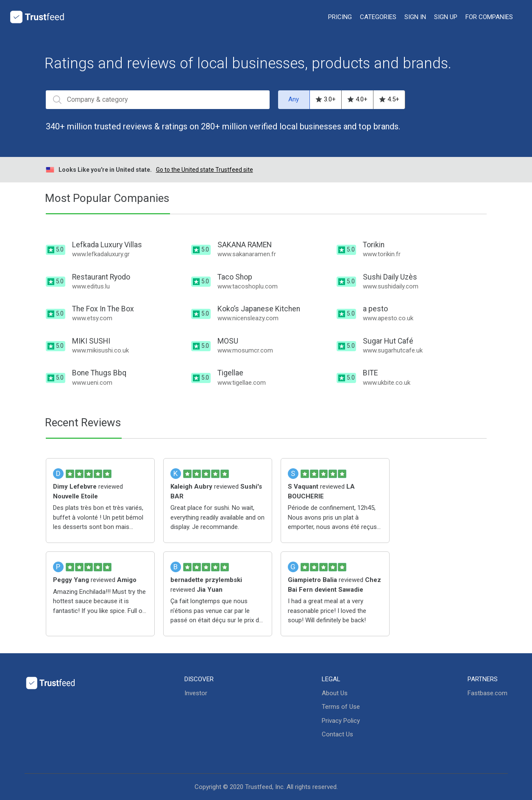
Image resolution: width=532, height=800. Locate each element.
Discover (199, 679)
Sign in (415, 17)
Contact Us (337, 734)
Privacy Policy (341, 721)
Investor (196, 693)
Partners (483, 679)
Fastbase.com (487, 693)
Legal (331, 679)
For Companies (489, 17)
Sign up (446, 17)
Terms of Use (341, 707)
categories (378, 17)
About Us (335, 693)
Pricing (340, 17)
